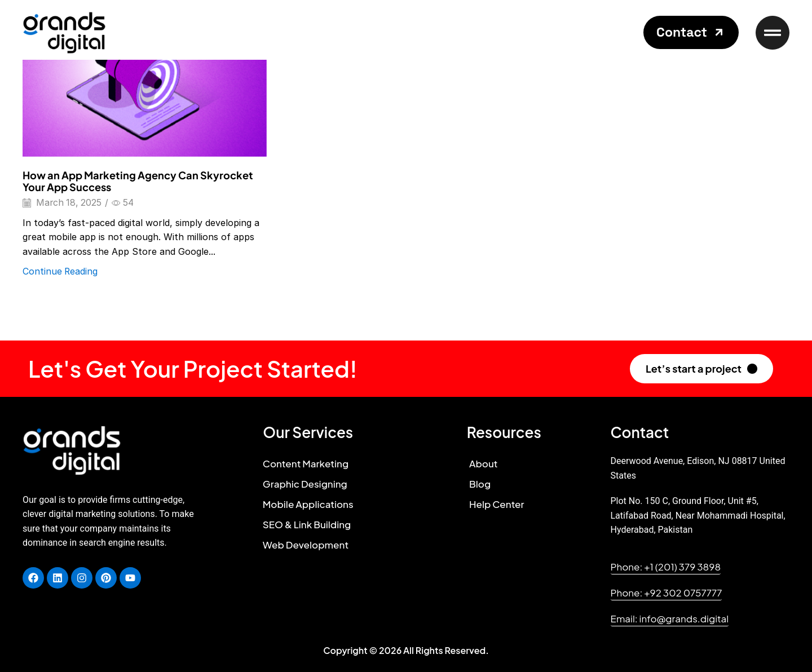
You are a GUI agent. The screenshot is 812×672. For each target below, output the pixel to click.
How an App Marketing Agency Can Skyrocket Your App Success (138, 181)
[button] (691, 32)
